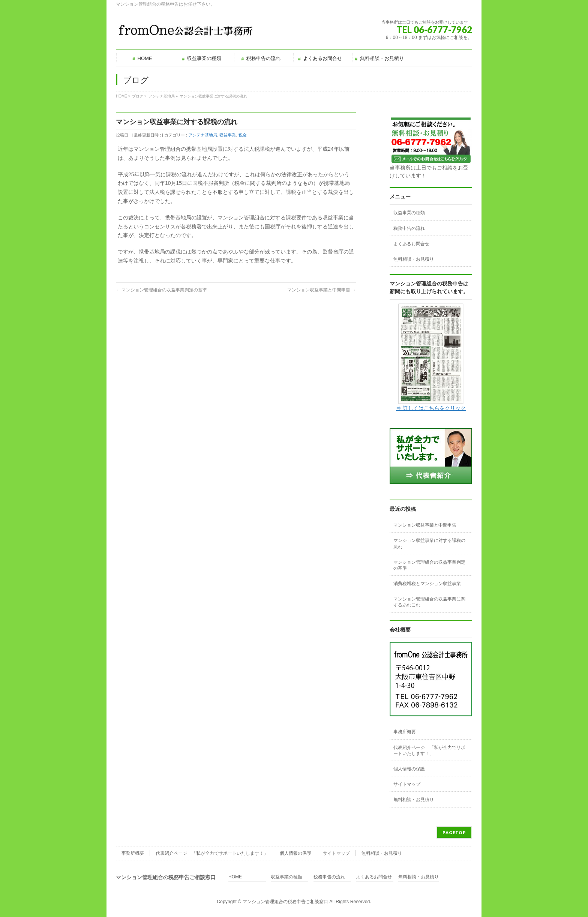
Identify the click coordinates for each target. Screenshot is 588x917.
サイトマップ (407, 784)
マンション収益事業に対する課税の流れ (429, 543)
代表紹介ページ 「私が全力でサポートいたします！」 (429, 750)
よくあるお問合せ (411, 244)
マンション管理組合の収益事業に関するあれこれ (429, 602)
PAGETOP (454, 832)
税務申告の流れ (409, 228)
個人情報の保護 (409, 769)
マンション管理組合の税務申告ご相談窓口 (285, 902)
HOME (235, 877)
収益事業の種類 (409, 213)
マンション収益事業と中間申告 (322, 290)
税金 (243, 135)
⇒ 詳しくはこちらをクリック (431, 408)
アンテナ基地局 (203, 135)
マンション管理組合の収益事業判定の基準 (161, 290)
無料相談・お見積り (414, 259)
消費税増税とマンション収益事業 (427, 584)
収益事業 (228, 135)
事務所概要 (405, 732)
